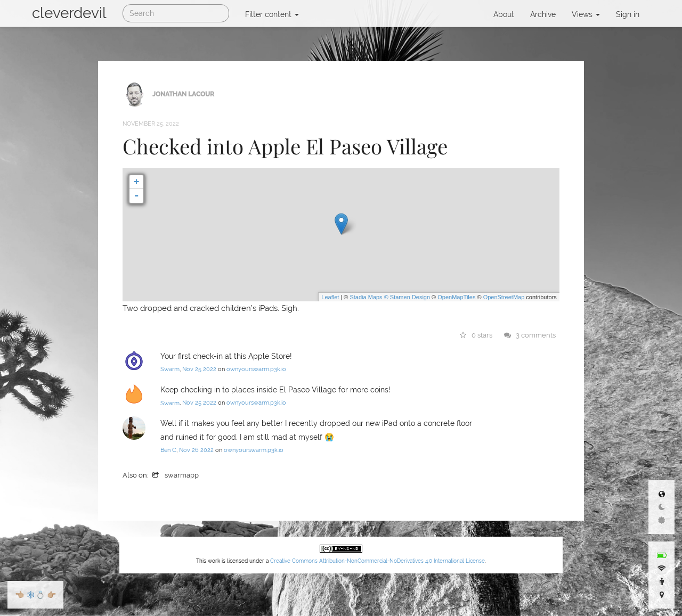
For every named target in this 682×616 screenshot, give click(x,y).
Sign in (628, 14)
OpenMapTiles (456, 297)
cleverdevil (69, 13)
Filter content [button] (272, 14)
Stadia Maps (366, 297)
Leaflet (330, 297)
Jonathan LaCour (183, 94)
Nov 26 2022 (196, 450)
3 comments (530, 335)
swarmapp (176, 475)
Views (586, 14)
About (504, 14)
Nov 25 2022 (199, 369)
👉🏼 (51, 595)
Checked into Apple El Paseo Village (285, 146)
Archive (543, 14)
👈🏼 (19, 595)
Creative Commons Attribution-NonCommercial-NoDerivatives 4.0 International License (377, 561)
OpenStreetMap (504, 297)
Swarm (170, 369)
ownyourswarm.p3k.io (256, 369)
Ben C (168, 450)
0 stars (476, 335)
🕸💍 (35, 595)
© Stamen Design (407, 297)
